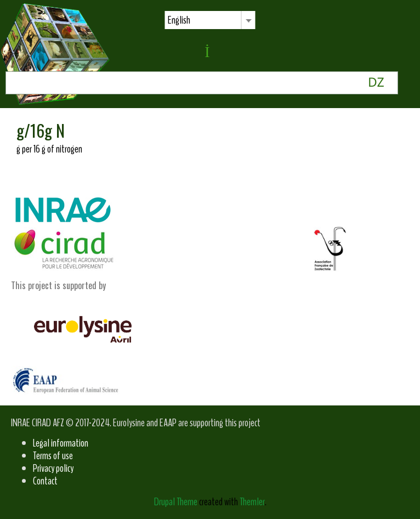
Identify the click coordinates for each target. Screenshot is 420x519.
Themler (252, 502)
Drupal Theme (176, 502)
